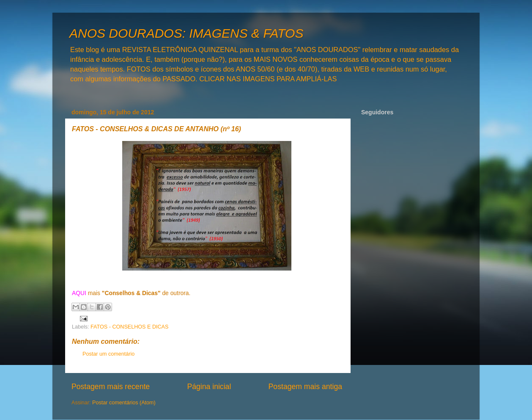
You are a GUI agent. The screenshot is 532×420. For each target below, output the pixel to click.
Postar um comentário (108, 354)
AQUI (79, 293)
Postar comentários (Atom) (124, 403)
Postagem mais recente (111, 387)
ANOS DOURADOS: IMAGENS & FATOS (186, 33)
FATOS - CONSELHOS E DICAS (129, 327)
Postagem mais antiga (305, 387)
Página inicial (209, 387)
